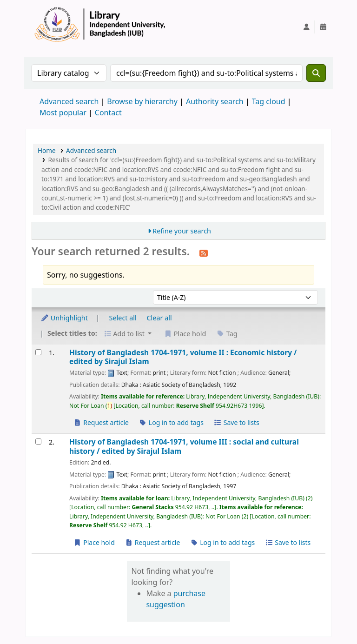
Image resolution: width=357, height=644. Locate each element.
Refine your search (182, 231)
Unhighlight (64, 318)
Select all (123, 318)
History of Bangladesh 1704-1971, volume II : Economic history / (183, 357)
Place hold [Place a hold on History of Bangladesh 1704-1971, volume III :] (94, 542)
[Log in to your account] (306, 27)
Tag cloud (269, 101)
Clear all (159, 318)
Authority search (215, 101)
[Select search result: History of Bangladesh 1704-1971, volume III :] (38, 442)
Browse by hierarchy (142, 101)
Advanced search (69, 101)
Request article (101, 422)
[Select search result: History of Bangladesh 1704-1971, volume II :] (38, 352)
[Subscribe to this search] (204, 252)
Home (47, 150)
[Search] (316, 73)
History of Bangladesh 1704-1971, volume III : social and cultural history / (184, 447)
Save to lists (237, 422)
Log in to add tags (171, 422)
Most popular (63, 113)
